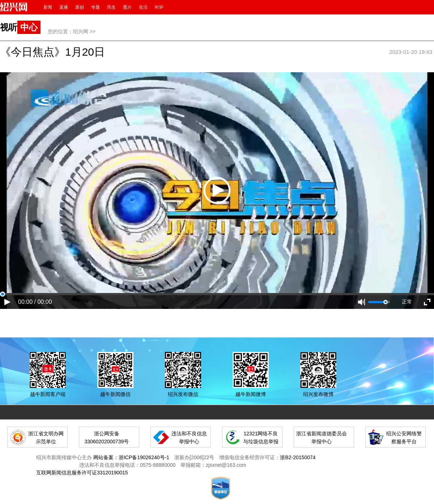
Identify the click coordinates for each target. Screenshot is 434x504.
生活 (143, 7)
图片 (127, 7)
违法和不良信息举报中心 (189, 438)
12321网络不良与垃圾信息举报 (261, 438)
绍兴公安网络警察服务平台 (404, 438)
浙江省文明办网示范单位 (46, 438)
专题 (95, 7)
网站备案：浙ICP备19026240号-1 (131, 457)
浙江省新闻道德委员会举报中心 (322, 438)
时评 (159, 7)
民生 (111, 7)
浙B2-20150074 (298, 457)
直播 (64, 7)
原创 (80, 7)
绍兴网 (81, 31)
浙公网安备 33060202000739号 (107, 438)
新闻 (48, 7)
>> (93, 31)
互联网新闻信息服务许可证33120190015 (82, 473)
